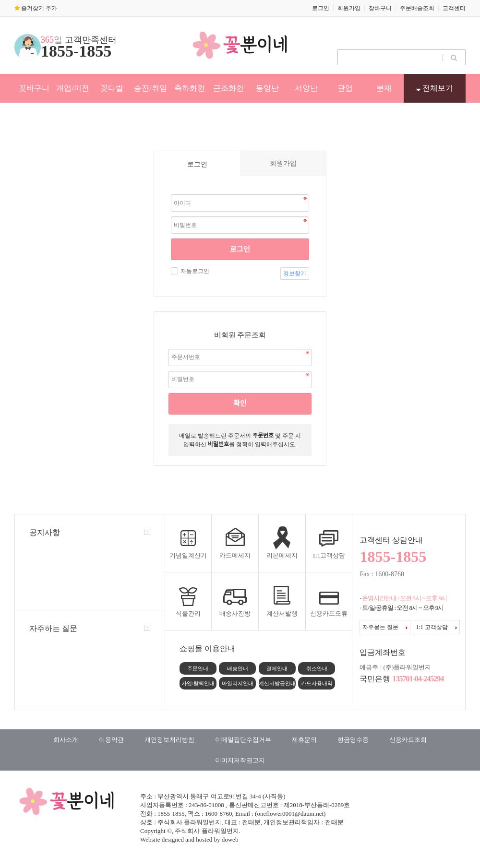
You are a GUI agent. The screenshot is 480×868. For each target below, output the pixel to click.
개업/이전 (72, 88)
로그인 (321, 8)
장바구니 (380, 8)
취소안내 (317, 668)
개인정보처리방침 (169, 740)
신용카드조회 (408, 740)
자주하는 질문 (53, 628)
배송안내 (238, 668)
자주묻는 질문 (385, 627)
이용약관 (111, 740)
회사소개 (66, 740)
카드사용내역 (317, 683)
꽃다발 (112, 88)
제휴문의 (304, 740)
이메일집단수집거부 (243, 740)
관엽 (345, 88)
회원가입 (349, 8)
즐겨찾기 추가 (36, 8)
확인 (240, 404)
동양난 (267, 88)
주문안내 (198, 668)
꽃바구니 (34, 88)
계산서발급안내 (277, 683)
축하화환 (190, 88)
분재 (384, 88)
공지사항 (45, 532)
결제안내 (277, 668)
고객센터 (454, 8)
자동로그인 (194, 271)
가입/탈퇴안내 (198, 683)
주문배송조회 (417, 8)
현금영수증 (353, 740)
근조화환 (228, 88)
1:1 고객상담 (436, 627)
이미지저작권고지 (240, 760)
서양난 (306, 88)
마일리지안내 (238, 683)
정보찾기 (295, 273)
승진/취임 (150, 88)
